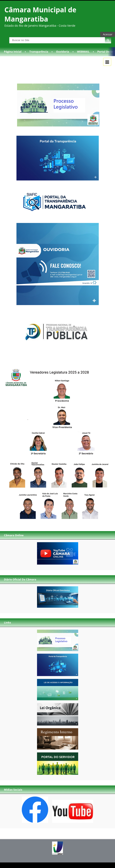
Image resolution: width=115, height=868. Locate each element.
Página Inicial (13, 52)
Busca (4, 37)
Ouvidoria (63, 52)
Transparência (39, 52)
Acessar (108, 34)
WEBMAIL (83, 52)
